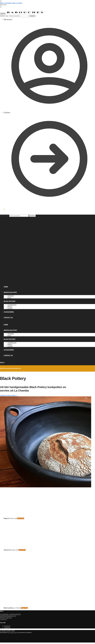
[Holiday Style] (18, 548)
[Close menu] (1, 1)
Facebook (7, 626)
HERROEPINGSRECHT (8, 616)
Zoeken (32, 16)
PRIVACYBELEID (6, 618)
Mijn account (49, 65)
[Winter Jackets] (22, 606)
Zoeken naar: (4, 16)
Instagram (7, 628)
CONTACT (4, 619)
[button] (2, 209)
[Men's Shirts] (14, 517)
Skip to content (17, 3)
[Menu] (3, 14)
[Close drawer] (1, 7)
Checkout (49, 158)
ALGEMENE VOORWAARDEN (10, 614)
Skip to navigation (6, 3)
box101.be (13, 632)
